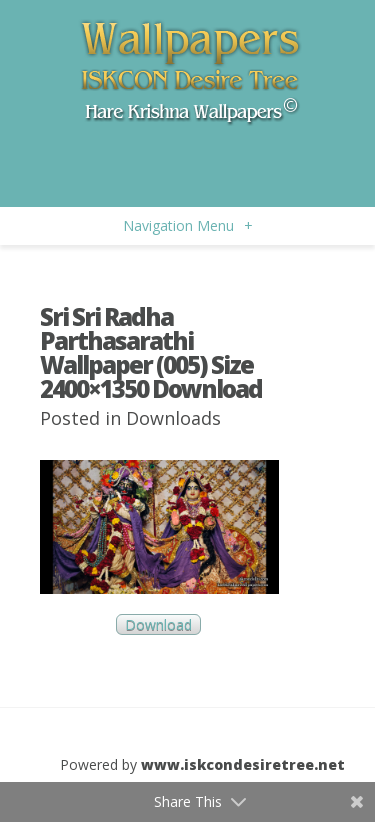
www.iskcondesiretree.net (243, 764)
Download (158, 624)
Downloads (173, 418)
